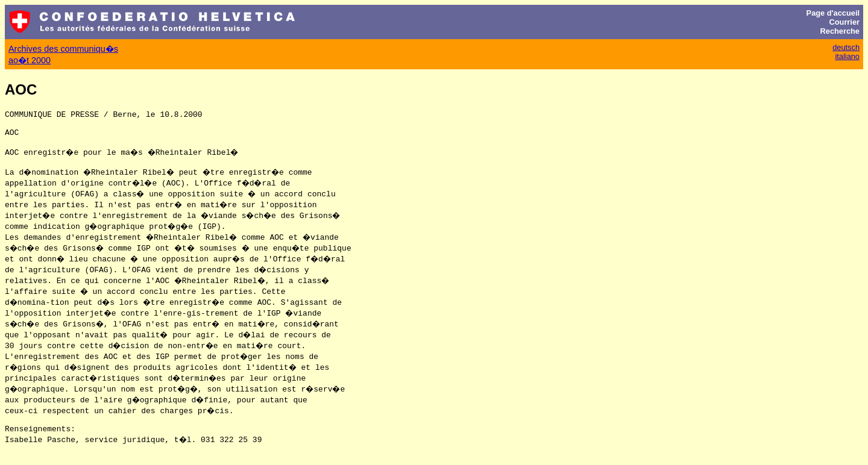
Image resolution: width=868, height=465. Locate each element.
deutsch (846, 47)
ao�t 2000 (30, 60)
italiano (847, 56)
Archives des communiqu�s (63, 49)
